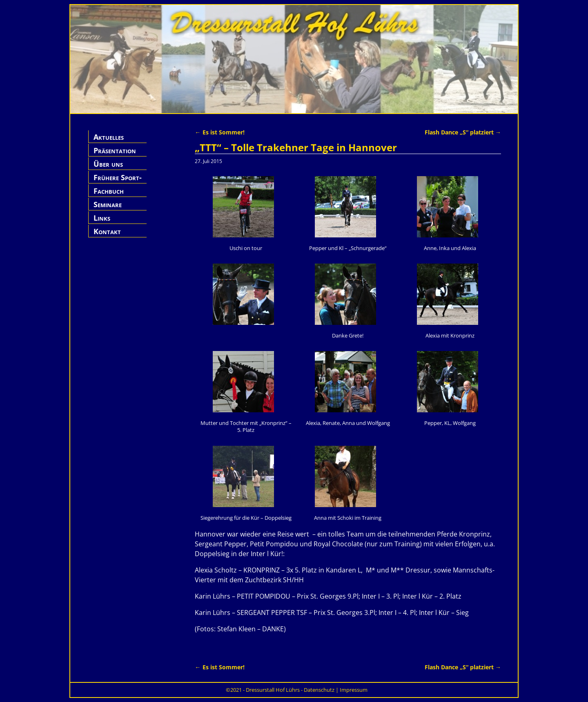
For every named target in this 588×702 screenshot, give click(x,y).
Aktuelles (109, 137)
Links (102, 218)
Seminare (108, 204)
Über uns (108, 164)
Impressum (354, 690)
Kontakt (107, 231)
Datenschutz (319, 690)
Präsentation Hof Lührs (115, 155)
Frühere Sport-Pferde (118, 182)
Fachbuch (109, 191)
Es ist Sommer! (219, 132)
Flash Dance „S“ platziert (463, 132)
